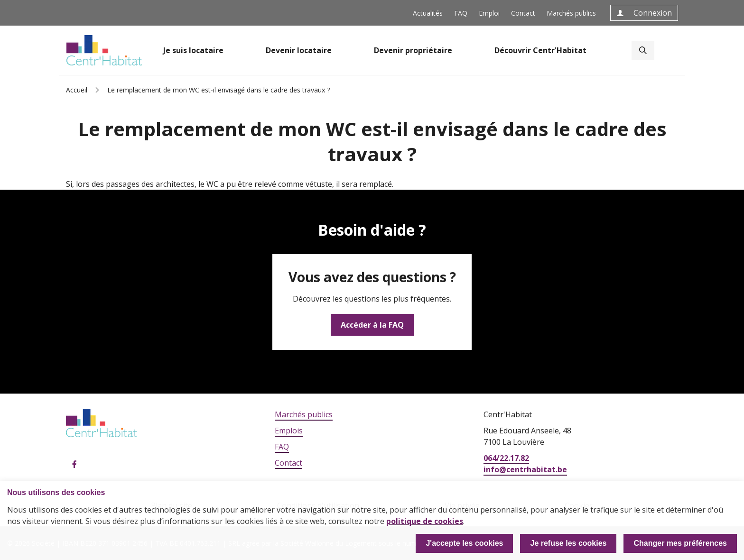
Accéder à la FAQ (372, 325)
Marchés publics (571, 13)
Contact (523, 13)
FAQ (461, 13)
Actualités (428, 13)
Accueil (77, 90)
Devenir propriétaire (413, 50)
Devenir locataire (299, 50)
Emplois (289, 431)
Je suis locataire (193, 50)
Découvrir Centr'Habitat (540, 50)
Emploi (489, 13)
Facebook (74, 464)
